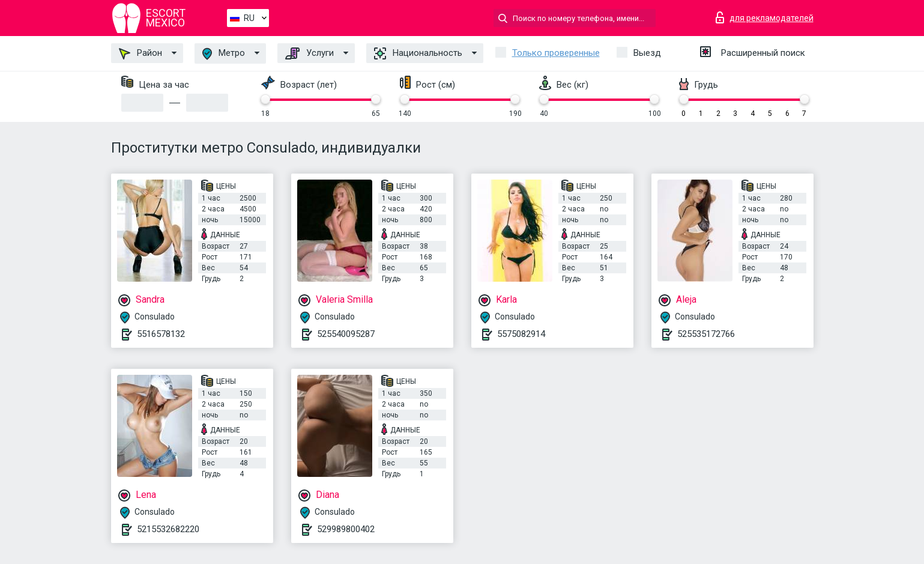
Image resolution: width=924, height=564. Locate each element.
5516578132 (161, 334)
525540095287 (346, 334)
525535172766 (706, 334)
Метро (224, 54)
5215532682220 (168, 529)
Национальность (418, 53)
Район (140, 53)
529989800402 (346, 529)
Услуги (310, 53)
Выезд (647, 53)
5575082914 (521, 334)
